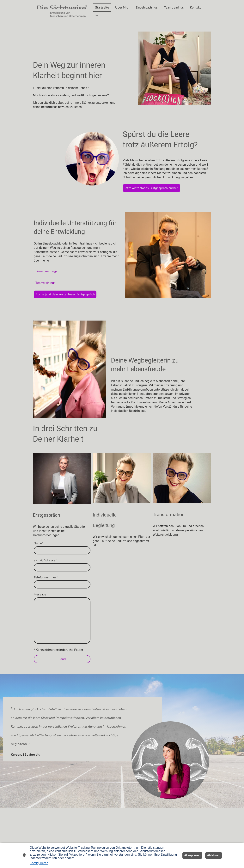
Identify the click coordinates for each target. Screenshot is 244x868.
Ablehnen (214, 855)
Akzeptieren (192, 855)
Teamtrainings (45, 283)
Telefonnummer (46, 577)
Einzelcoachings (46, 271)
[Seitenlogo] (62, 11)
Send (62, 659)
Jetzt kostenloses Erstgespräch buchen (152, 188)
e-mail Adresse (45, 560)
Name (39, 543)
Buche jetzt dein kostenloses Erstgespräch (65, 294)
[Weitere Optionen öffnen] (97, 15)
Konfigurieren (39, 863)
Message (40, 594)
